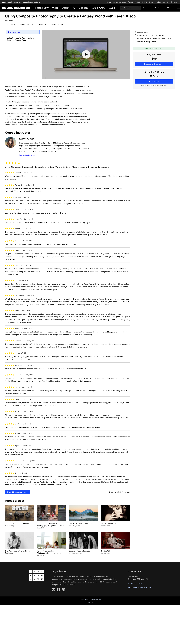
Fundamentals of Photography (17, 523)
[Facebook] (59, 590)
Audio (112, 8)
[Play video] (86, 54)
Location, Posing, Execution (80, 551)
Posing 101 (105, 551)
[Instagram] (63, 590)
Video (55, 8)
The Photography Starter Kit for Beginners (17, 552)
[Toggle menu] (179, 8)
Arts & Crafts (99, 8)
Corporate (147, 8)
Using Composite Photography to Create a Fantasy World (21, 39)
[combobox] (131, 8)
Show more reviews (17, 492)
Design (66, 8)
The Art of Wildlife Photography (82, 523)
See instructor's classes (29, 155)
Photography (42, 8)
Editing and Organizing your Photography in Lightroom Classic (51, 524)
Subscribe (157, 8)
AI (74, 8)
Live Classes (168, 8)
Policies (90, 602)
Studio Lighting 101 (109, 523)
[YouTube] (54, 590)
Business (84, 8)
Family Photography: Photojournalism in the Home (49, 552)
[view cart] (152, 2)
